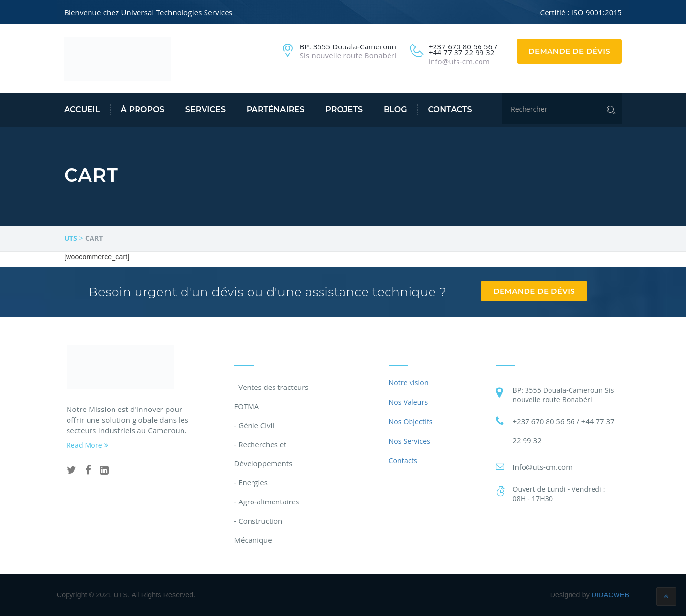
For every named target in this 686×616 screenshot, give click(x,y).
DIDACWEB (610, 595)
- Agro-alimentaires (267, 502)
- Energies (251, 482)
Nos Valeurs (408, 402)
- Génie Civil (254, 425)
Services (206, 109)
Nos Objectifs (410, 422)
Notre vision (408, 382)
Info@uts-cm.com (542, 467)
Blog (395, 109)
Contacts (450, 109)
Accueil (82, 109)
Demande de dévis (569, 51)
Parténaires (276, 109)
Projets (344, 109)
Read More (87, 445)
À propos (143, 109)
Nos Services (409, 441)
